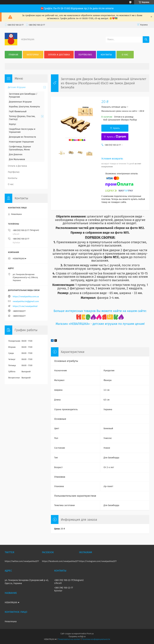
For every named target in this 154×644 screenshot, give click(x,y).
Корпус (13, 124)
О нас (125, 55)
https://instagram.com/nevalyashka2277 (98, 561)
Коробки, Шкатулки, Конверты (24, 107)
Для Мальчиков (17, 159)
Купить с (116, 137)
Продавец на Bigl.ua (77, 636)
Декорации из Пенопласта (22, 137)
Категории (33, 55)
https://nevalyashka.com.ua (26, 297)
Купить (116, 128)
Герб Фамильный (18, 111)
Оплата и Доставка (59, 55)
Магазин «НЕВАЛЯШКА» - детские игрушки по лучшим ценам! (100, 324)
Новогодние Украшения (21, 142)
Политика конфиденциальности (96, 639)
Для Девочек (16, 154)
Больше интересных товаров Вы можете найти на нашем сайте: (100, 311)
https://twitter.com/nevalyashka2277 (22, 561)
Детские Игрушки (17, 87)
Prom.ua (90, 634)
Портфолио (85, 55)
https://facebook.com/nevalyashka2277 (60, 561)
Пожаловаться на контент (69, 639)
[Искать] (146, 40)
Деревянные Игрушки (20, 102)
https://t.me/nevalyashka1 (25, 306)
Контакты (106, 55)
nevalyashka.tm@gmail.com (26, 301)
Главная (13, 55)
